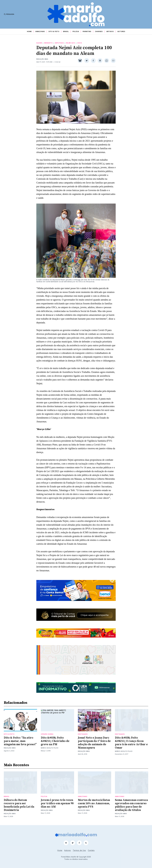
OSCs (80, 43)
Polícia (76, 31)
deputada (59, 43)
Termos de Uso (79, 850)
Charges (99, 31)
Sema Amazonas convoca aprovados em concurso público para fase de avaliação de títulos (131, 805)
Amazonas (40, 31)
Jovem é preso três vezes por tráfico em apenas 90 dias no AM (57, 803)
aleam (39, 43)
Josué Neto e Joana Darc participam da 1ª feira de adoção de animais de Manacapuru (94, 743)
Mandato (48, 43)
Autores (121, 31)
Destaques (83, 734)
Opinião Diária (47, 734)
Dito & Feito (54, 31)
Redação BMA (42, 59)
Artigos (110, 31)
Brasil (66, 31)
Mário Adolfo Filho (50, 748)
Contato (91, 850)
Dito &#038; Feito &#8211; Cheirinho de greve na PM (55, 741)
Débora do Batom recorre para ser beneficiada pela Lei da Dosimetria (19, 805)
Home (29, 31)
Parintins (87, 31)
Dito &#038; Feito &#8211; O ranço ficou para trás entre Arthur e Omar (131, 743)
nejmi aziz (70, 43)
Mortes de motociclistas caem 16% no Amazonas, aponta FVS (94, 803)
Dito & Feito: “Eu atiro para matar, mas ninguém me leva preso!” (20, 741)
